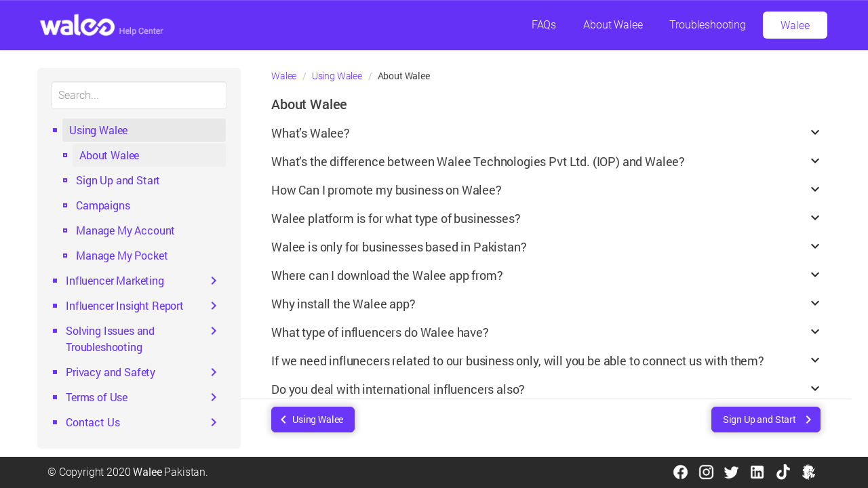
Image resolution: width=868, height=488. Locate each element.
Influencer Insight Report (125, 305)
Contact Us (93, 422)
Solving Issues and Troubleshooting (110, 339)
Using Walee (98, 130)
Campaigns (103, 205)
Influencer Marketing (115, 280)
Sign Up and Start (118, 180)
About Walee (613, 25)
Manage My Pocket (122, 255)
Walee (795, 25)
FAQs (544, 25)
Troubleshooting (708, 25)
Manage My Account (125, 230)
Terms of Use (97, 397)
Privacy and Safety (111, 372)
